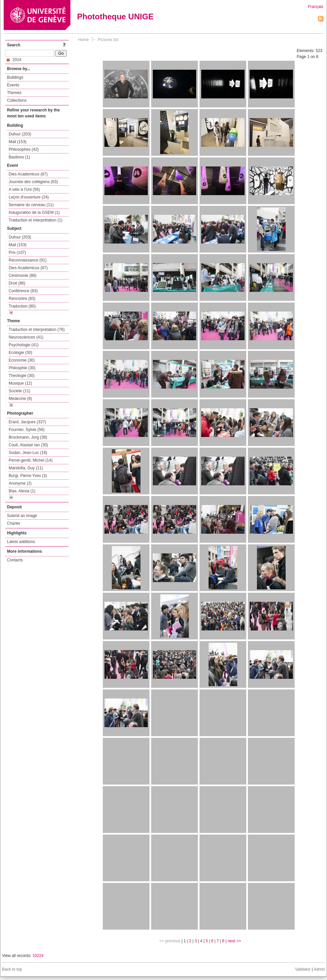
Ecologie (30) (21, 353)
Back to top (12, 969)
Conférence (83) (23, 291)
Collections (17, 100)
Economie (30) (22, 360)
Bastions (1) (19, 157)
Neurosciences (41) (26, 337)
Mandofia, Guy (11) (26, 468)
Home (83, 40)
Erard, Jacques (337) (27, 422)
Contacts (15, 560)
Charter (14, 523)
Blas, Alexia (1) (22, 491)
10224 (38, 956)
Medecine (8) (20, 399)
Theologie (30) (22, 376)
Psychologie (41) (24, 345)
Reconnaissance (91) (28, 260)
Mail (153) (18, 142)
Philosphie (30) (22, 368)
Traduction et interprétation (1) (36, 220)
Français (316, 7)
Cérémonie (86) (23, 276)
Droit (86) (17, 283)
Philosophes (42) (24, 149)
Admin (319, 969)
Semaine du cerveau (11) (31, 205)
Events (13, 85)
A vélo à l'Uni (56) (24, 189)
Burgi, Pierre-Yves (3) (28, 476)
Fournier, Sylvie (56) (27, 430)
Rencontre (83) (22, 299)
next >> (234, 941)
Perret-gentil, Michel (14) (31, 460)
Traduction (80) (22, 306)
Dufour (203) (20, 134)
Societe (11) (20, 391)
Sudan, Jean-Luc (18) (28, 453)
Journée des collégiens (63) (33, 182)
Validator (303, 969)
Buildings (15, 77)
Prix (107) (17, 253)
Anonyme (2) (20, 483)
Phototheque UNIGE (115, 17)
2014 (14, 60)
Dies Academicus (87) (28, 174)
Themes (14, 93)
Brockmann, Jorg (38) (28, 437)
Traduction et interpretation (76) (37, 330)
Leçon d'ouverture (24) (29, 197)
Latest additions (21, 542)
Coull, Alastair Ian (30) (28, 445)
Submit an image (22, 516)
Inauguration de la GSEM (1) (34, 212)
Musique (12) (20, 383)
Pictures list (108, 40)
